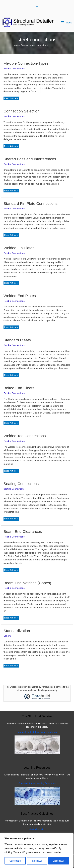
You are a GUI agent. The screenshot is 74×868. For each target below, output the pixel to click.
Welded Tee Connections (25, 436)
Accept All (59, 861)
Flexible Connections (14, 68)
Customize (15, 861)
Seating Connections (21, 484)
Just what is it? (37, 829)
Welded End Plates (20, 296)
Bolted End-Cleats (19, 388)
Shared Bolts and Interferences (30, 159)
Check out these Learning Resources (37, 783)
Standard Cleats (17, 340)
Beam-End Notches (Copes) (27, 583)
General (7, 636)
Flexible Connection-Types (26, 63)
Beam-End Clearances (23, 531)
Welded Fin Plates (19, 248)
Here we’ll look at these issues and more (37, 732)
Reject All (37, 861)
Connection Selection (21, 111)
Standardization (17, 631)
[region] (37, 850)
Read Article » (11, 98)
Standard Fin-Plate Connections (30, 203)
